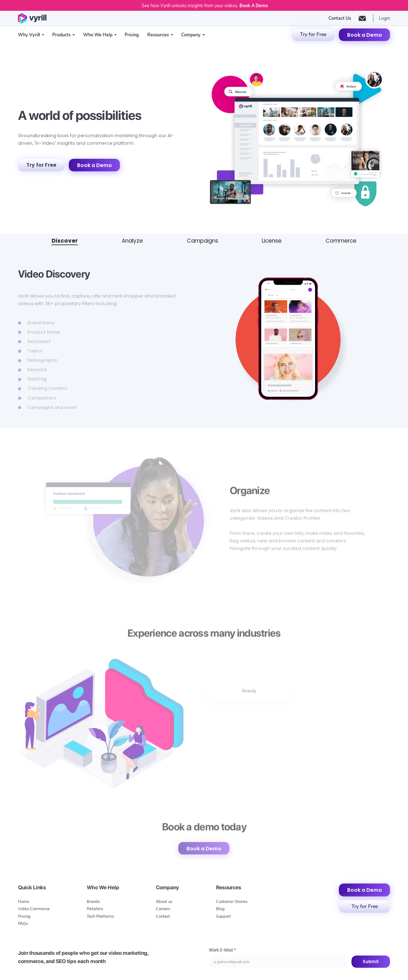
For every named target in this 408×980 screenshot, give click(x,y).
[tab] (65, 241)
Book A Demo (254, 6)
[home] (32, 18)
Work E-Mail (223, 950)
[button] (31, 35)
